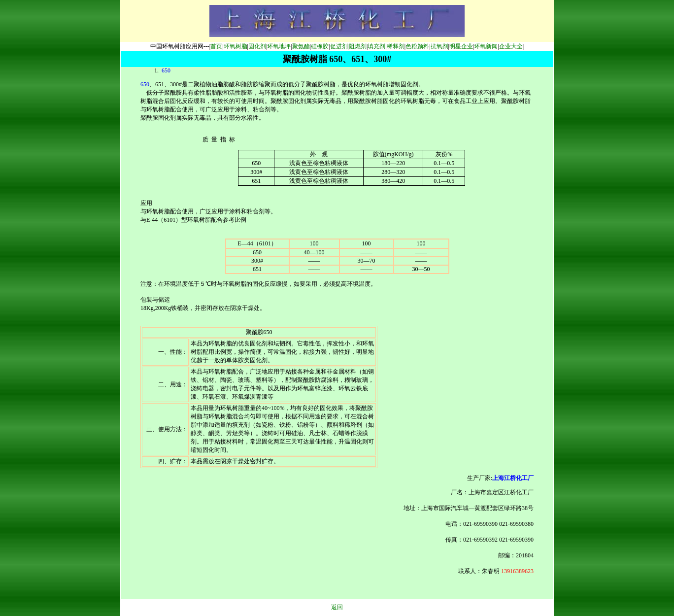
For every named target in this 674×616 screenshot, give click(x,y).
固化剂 (257, 46)
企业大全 (511, 46)
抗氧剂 (439, 46)
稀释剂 (396, 46)
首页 (216, 46)
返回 (337, 607)
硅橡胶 (320, 46)
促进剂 (339, 46)
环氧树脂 (236, 46)
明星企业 (461, 46)
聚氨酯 (301, 46)
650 (165, 70)
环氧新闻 (486, 46)
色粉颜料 (417, 46)
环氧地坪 (279, 46)
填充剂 (376, 46)
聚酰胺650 (259, 332)
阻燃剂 (358, 46)
